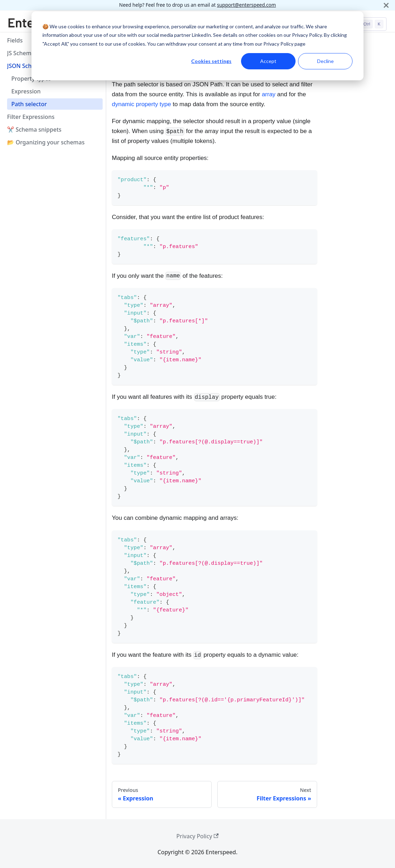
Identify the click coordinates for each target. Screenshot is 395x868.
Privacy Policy (197, 836)
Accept (268, 61)
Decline (325, 61)
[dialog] (197, 46)
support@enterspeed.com (247, 5)
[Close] (386, 5)
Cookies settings (211, 61)
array (269, 94)
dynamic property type (141, 104)
